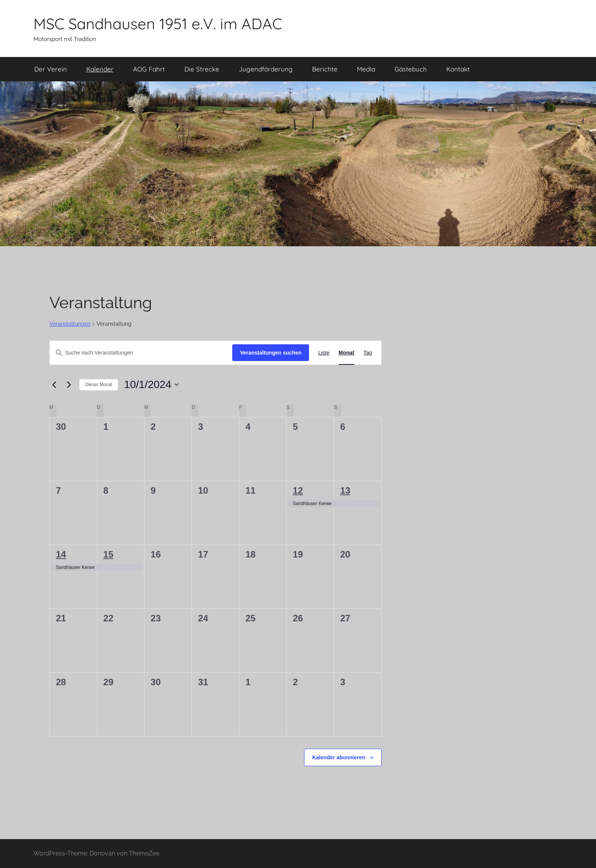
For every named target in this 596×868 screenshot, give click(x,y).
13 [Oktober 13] (345, 490)
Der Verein (51, 69)
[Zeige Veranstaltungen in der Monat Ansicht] (346, 353)
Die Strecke (202, 69)
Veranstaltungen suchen (271, 353)
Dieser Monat (99, 385)
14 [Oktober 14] (61, 554)
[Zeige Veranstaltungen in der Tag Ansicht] (368, 353)
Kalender (100, 69)
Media (366, 69)
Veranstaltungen (70, 324)
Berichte (325, 69)
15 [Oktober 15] (109, 554)
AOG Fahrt (149, 69)
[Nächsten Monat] (69, 385)
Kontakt (458, 69)
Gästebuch (411, 69)
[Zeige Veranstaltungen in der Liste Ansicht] (324, 353)
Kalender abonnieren (338, 757)
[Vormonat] (54, 385)
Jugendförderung (266, 69)
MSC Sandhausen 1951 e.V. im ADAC (158, 24)
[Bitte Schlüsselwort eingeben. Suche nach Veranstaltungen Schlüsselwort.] (141, 353)
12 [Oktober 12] (298, 490)
